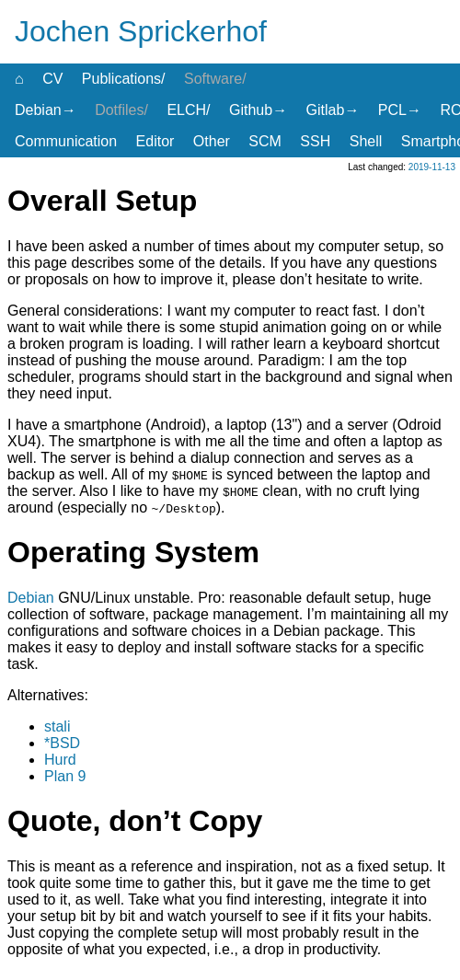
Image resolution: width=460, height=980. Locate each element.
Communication (66, 141)
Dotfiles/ (121, 110)
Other (212, 141)
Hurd (60, 760)
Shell (366, 141)
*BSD (62, 743)
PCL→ (400, 110)
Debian (31, 598)
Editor (155, 141)
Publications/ (124, 79)
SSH (315, 141)
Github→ (258, 110)
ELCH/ (188, 110)
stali (57, 726)
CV (52, 79)
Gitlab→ (333, 110)
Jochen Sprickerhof (141, 31)
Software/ (215, 79)
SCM (265, 141)
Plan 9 (65, 776)
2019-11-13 (432, 167)
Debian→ (46, 110)
